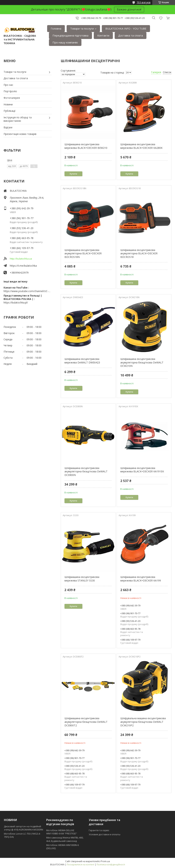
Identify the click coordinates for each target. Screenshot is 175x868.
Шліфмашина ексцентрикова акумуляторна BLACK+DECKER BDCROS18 (139, 253)
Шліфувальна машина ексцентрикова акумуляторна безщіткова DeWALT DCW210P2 (143, 722)
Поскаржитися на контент (81, 865)
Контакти (103, 35)
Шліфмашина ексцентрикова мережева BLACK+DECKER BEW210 (86, 146)
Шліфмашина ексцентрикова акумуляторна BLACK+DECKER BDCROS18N (83, 253)
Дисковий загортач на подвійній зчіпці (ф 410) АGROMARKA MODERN (23, 828)
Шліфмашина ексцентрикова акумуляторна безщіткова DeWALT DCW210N (142, 362)
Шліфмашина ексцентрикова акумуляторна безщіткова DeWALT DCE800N (86, 471)
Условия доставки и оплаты (105, 834)
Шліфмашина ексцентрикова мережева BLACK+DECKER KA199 (141, 579)
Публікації (10, 111)
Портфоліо (10, 91)
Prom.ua (105, 861)
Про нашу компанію (65, 42)
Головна (56, 28)
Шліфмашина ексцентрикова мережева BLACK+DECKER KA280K (141, 146)
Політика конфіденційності (111, 865)
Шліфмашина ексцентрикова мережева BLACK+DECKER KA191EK (142, 470)
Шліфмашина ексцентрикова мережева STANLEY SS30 (82, 579)
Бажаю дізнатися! (129, 9)
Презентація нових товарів (20, 134)
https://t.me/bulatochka (23, 266)
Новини (8, 104)
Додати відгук (161, 18)
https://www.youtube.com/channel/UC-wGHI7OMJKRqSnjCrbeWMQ (28, 291)
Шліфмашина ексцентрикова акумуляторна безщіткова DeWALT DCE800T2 (86, 722)
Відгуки (8, 127)
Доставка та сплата (131, 35)
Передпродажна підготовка (70, 35)
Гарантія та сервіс (99, 830)
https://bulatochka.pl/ (16, 302)
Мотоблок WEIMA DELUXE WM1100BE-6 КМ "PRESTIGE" (62, 832)
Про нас (8, 85)
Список (167, 72)
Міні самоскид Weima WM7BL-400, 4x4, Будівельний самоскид (65, 839)
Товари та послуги (82, 28)
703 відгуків (144, 2)
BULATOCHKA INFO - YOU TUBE (126, 28)
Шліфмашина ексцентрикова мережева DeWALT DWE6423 (82, 361)
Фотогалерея (12, 98)
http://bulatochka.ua (21, 259)
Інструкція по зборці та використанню (18, 119)
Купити (73, 174)
